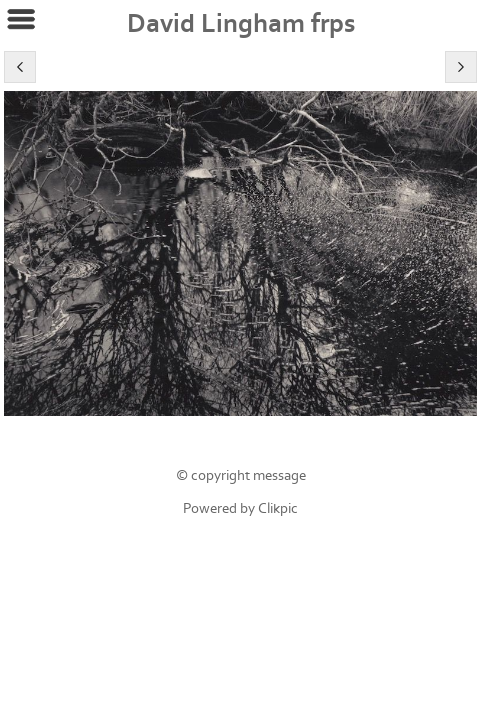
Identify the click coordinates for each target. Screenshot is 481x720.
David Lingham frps (241, 24)
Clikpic (278, 508)
